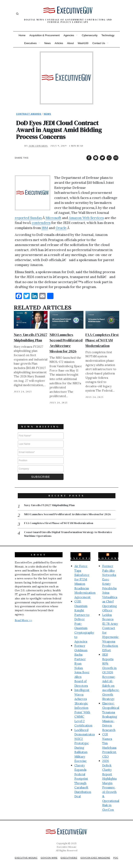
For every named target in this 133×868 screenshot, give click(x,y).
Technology (108, 35)
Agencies (69, 35)
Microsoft (53, 218)
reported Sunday (28, 218)
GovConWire (114, 554)
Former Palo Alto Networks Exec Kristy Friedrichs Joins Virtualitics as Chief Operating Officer (110, 584)
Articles (59, 43)
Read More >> (23, 616)
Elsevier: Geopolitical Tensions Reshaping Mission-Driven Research (111, 712)
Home (22, 35)
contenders (41, 223)
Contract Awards (29, 114)
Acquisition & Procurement (44, 35)
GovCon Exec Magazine (102, 853)
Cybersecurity (90, 35)
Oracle (61, 228)
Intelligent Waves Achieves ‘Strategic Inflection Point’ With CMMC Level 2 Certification (83, 703)
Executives (30, 43)
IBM (45, 228)
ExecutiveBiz (88, 554)
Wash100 (83, 43)
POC (68, 857)
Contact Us (99, 43)
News (48, 43)
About (70, 43)
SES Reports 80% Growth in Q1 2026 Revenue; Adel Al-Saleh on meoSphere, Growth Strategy (111, 672)
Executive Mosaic (28, 853)
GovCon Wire (52, 853)
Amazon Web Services (86, 218)
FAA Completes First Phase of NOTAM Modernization (102, 340)
